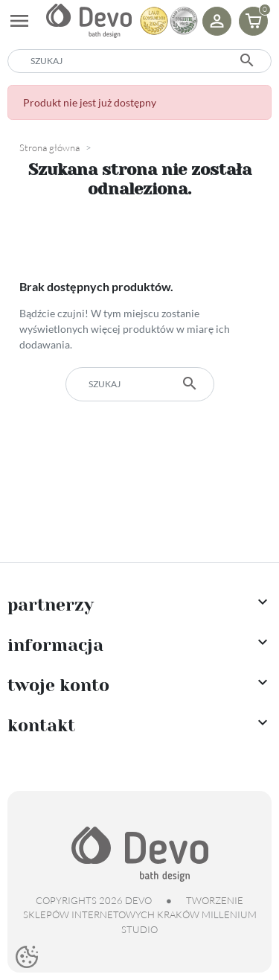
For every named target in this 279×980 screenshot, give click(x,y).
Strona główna (49, 147)
